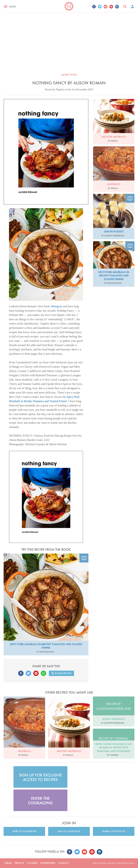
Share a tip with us (114, 831)
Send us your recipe (24, 831)
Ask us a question (69, 831)
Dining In (56, 306)
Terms (8, 863)
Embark (103, 863)
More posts (69, 75)
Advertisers (48, 863)
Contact (63, 863)
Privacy (19, 863)
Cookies (32, 863)
